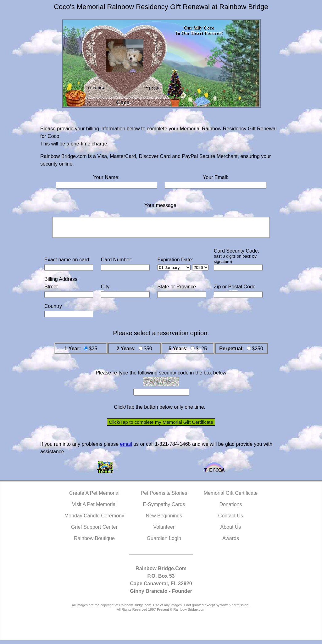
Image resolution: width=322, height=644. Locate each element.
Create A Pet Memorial (94, 497)
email (126, 448)
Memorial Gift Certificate (231, 497)
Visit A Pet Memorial (94, 508)
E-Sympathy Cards (164, 508)
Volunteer (164, 531)
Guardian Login (164, 542)
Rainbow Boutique (94, 542)
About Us (231, 531)
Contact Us (231, 519)
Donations (230, 508)
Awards (231, 542)
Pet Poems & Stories (164, 497)
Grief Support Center (94, 531)
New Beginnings (164, 519)
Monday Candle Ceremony (94, 519)
